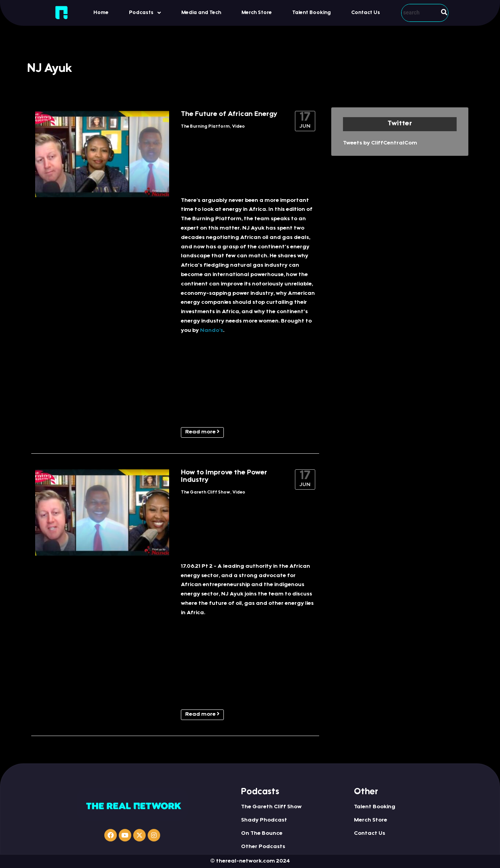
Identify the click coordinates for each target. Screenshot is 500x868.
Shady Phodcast (264, 820)
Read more (202, 432)
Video (238, 127)
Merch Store (257, 13)
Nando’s (212, 331)
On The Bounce (262, 834)
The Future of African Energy (229, 114)
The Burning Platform (205, 127)
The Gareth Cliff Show (205, 493)
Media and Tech (201, 13)
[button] (145, 13)
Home (101, 13)
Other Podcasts (263, 847)
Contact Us (366, 13)
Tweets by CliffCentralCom (380, 143)
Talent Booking (312, 13)
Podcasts (145, 13)
